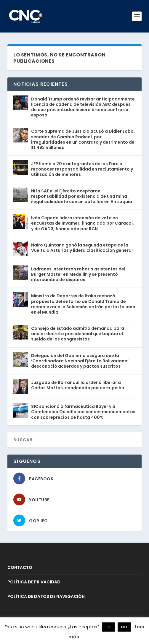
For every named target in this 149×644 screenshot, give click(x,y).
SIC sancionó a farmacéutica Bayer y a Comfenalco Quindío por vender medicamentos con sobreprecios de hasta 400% (83, 412)
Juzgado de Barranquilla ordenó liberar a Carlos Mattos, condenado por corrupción (78, 385)
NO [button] (124, 627)
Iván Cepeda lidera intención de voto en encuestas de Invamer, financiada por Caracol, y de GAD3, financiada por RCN (82, 223)
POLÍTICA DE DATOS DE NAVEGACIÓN (46, 596)
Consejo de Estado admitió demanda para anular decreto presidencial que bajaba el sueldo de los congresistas (78, 334)
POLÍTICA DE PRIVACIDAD (34, 582)
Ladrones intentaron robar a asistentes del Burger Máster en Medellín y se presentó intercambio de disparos (78, 274)
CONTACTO (20, 567)
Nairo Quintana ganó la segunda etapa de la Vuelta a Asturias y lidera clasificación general (82, 248)
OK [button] (108, 627)
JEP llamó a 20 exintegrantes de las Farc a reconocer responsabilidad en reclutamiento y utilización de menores (82, 169)
